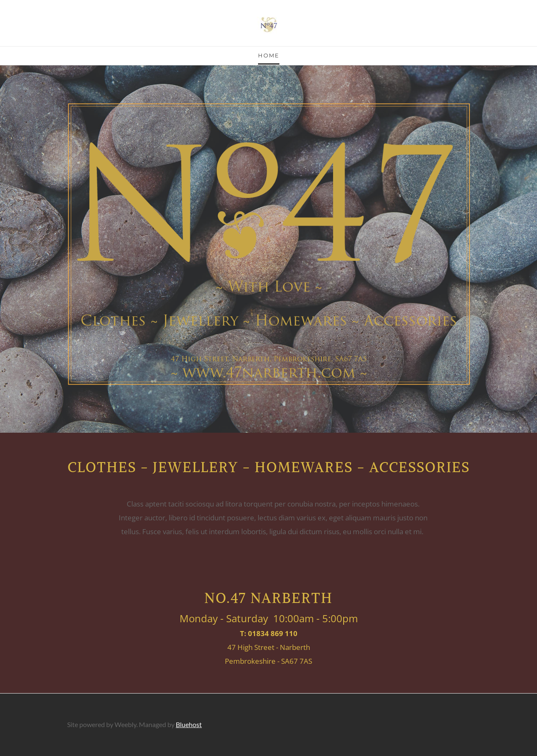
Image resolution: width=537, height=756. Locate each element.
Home (269, 55)
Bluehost (189, 724)
